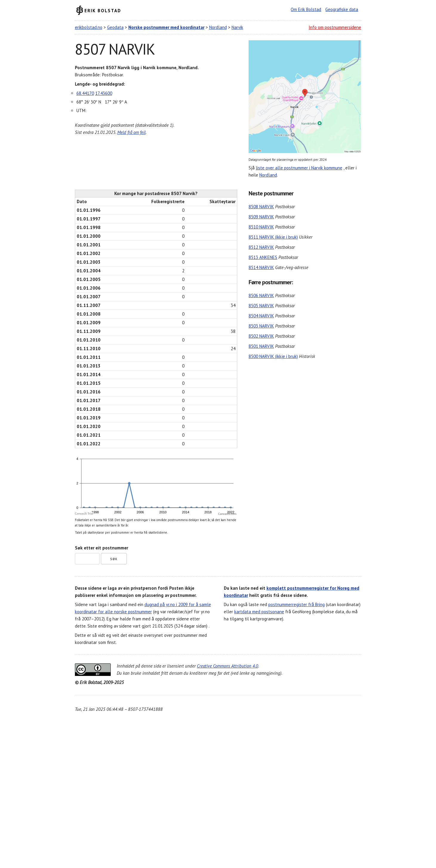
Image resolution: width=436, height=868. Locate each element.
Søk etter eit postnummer (101, 548)
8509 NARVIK (261, 217)
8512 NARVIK (261, 247)
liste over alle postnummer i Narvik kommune (299, 168)
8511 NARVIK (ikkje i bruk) (273, 237)
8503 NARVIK (261, 326)
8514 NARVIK (261, 267)
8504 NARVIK (261, 316)
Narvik (237, 27)
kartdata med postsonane (259, 612)
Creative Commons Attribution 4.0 (228, 666)
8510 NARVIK (261, 227)
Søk (114, 559)
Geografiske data (342, 9)
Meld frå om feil (131, 132)
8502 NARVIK (261, 336)
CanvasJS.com (227, 514)
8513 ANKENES (263, 257)
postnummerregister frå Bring (296, 604)
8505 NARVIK (261, 306)
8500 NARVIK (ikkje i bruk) (273, 356)
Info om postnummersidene (335, 27)
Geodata (115, 27)
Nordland (218, 27)
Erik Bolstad (103, 10)
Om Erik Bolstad (306, 9)
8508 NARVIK (261, 207)
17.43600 (104, 93)
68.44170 (85, 93)
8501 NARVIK (261, 346)
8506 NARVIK (261, 295)
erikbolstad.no (89, 27)
